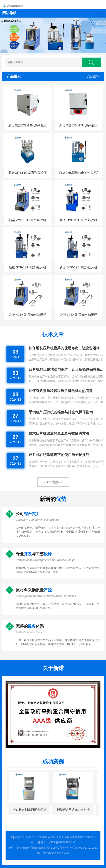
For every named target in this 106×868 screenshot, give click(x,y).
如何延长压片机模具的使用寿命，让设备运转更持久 (66, 348)
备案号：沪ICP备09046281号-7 (56, 842)
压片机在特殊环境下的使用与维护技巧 (59, 455)
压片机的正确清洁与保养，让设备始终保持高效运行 (66, 369)
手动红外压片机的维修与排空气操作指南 (61, 412)
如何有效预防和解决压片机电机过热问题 (61, 391)
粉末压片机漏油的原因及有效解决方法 (59, 433)
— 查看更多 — (53, 482)
